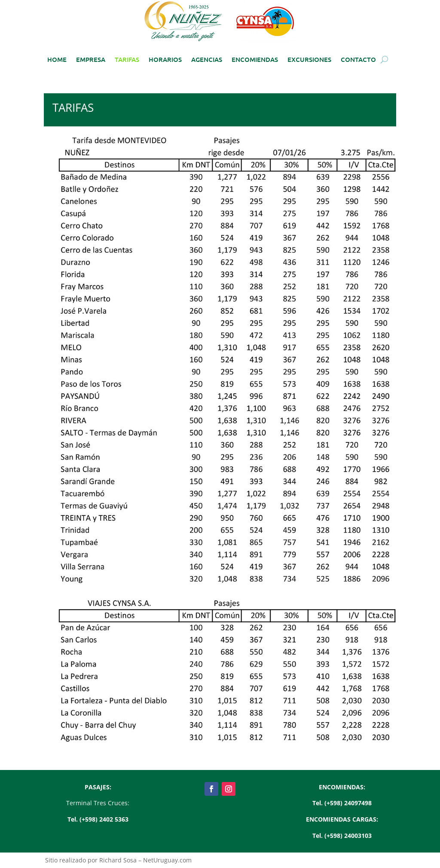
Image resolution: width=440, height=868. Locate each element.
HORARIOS (165, 59)
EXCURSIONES (309, 59)
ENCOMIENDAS (255, 59)
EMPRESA (91, 59)
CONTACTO (358, 59)
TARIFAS (127, 59)
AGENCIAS (207, 59)
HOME (57, 59)
